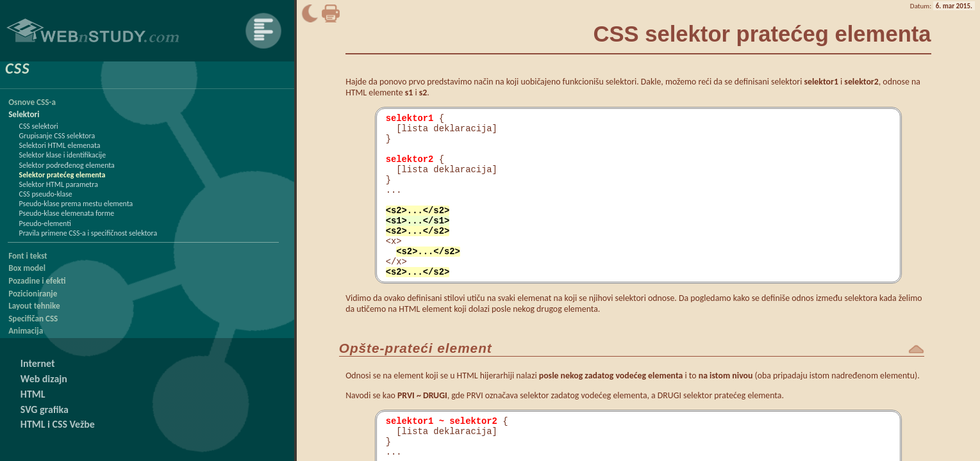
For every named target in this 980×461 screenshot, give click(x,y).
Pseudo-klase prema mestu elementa (76, 204)
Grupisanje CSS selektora (57, 136)
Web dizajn (44, 379)
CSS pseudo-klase (46, 194)
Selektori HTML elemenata (60, 145)
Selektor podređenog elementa (67, 165)
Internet (38, 363)
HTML (33, 394)
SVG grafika (45, 409)
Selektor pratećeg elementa (62, 175)
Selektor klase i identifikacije (63, 155)
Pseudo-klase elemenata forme (67, 213)
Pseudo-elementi (45, 223)
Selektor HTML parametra (59, 184)
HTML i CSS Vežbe (58, 424)
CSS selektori (39, 126)
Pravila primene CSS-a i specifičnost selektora (88, 233)
